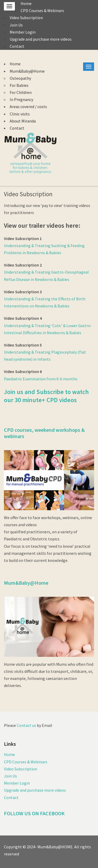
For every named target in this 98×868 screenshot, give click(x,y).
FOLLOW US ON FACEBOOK (34, 813)
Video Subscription (26, 18)
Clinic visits (20, 114)
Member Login (23, 32)
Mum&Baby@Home (27, 71)
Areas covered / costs (28, 106)
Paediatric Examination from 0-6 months (41, 379)
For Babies (19, 85)
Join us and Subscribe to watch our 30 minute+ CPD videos (46, 396)
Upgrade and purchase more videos (41, 39)
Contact (17, 46)
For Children (21, 92)
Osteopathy (20, 78)
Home (26, 3)
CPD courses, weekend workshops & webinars (44, 433)
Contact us (26, 725)
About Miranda (23, 121)
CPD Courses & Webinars (42, 10)
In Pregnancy (21, 99)
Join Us (16, 25)
